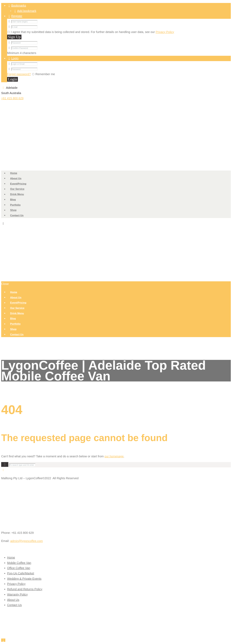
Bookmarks (19, 5)
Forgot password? (19, 74)
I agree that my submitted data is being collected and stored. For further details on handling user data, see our (92, 32)
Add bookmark (27, 11)
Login (15, 58)
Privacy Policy (165, 32)
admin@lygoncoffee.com (26, 541)
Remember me (45, 74)
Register (17, 16)
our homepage (114, 456)
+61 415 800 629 (12, 98)
